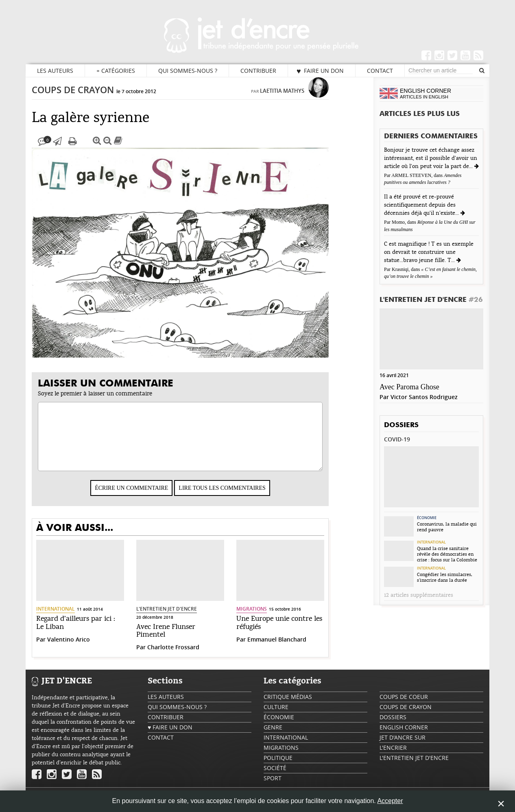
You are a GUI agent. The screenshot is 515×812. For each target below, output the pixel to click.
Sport (273, 786)
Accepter (390, 801)
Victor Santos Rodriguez (424, 397)
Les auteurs (55, 71)
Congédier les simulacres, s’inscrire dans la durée (445, 577)
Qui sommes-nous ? (188, 71)
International (72, 617)
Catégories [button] (116, 71)
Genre (273, 735)
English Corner (404, 735)
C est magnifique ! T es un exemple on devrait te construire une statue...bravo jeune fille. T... (429, 252)
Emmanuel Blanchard (294, 647)
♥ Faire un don (320, 71)
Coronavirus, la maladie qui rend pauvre (447, 527)
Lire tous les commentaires (239, 496)
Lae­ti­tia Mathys (299, 99)
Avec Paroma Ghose (409, 387)
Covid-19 (397, 439)
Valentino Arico (85, 647)
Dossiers (401, 425)
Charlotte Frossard (190, 655)
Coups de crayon (89, 98)
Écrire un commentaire (148, 496)
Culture (276, 715)
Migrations (268, 617)
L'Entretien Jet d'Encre (183, 617)
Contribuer (258, 71)
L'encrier (393, 756)
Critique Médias (288, 705)
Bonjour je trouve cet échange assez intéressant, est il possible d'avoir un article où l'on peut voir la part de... (431, 158)
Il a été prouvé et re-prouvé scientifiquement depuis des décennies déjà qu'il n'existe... (422, 205)
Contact (380, 71)
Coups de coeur (404, 705)
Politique (278, 766)
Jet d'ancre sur (403, 745)
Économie (427, 518)
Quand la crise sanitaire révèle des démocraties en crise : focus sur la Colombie (447, 554)
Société (275, 776)
